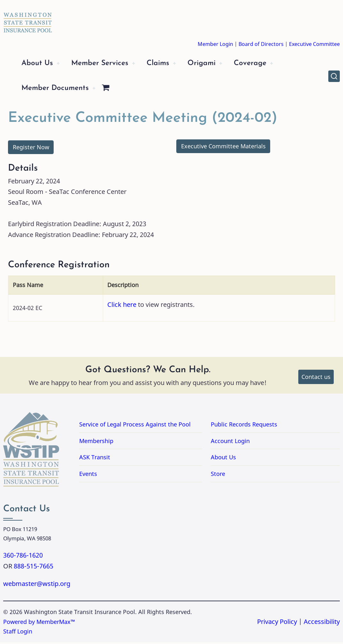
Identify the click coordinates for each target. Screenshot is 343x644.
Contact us (316, 379)
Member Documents (58, 90)
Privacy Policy (277, 623)
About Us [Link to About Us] (223, 459)
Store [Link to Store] (218, 476)
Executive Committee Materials (223, 148)
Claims (169, 64)
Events (88, 476)
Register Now (31, 149)
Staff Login (18, 633)
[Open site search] (334, 77)
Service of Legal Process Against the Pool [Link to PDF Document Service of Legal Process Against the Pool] (135, 426)
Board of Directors (261, 44)
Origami (215, 64)
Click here (122, 306)
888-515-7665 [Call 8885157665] (34, 568)
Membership (96, 443)
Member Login (215, 44)
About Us (39, 64)
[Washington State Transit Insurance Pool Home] (28, 18)
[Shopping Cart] (112, 90)
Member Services (106, 64)
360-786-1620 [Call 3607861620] (23, 557)
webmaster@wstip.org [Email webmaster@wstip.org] (37, 585)
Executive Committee (314, 44)
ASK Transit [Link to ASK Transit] (95, 459)
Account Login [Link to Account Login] (230, 443)
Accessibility (322, 623)
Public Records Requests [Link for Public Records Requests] (270, 426)
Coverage (267, 64)
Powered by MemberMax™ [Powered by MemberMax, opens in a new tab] (39, 624)
